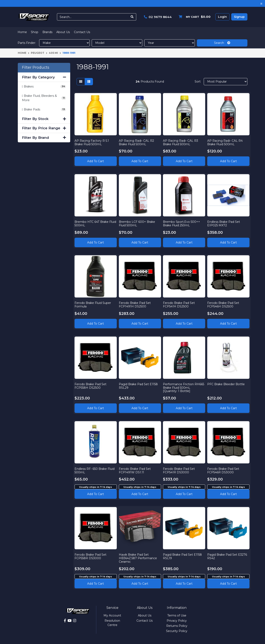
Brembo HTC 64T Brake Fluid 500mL (93, 222)
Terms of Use (177, 615)
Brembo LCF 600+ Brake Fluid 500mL (138, 222)
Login (222, 17)
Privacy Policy (177, 621)
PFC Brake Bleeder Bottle (227, 383)
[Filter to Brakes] (44, 87)
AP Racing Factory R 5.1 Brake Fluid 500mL (93, 141)
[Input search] (93, 17)
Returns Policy (177, 626)
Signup (239, 17)
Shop (35, 32)
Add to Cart (96, 160)
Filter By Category (44, 77)
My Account (112, 615)
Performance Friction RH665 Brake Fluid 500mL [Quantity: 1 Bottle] (183, 386)
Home (22, 32)
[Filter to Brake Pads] (44, 110)
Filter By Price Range (44, 128)
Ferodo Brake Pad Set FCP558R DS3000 (92, 555)
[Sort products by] (226, 82)
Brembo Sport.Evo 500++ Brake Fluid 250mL (183, 222)
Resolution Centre (112, 623)
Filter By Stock (44, 119)
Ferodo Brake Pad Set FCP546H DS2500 (224, 303)
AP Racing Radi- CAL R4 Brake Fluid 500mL (226, 141)
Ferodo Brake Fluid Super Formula (94, 303)
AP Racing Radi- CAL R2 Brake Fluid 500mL (138, 141)
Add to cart (96, 493)
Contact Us (82, 32)
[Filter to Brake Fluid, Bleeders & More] (44, 98)
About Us (63, 32)
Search (222, 43)
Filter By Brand (44, 138)
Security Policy (177, 631)
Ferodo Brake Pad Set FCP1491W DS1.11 (136, 469)
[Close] (261, 3)
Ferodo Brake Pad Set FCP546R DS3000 (224, 469)
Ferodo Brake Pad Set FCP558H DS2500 (92, 385)
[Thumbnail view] (81, 82)
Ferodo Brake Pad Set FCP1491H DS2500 (136, 303)
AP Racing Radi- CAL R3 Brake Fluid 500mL (182, 141)
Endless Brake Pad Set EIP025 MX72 (225, 222)
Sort (198, 82)
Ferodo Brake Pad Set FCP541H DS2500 (180, 303)
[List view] (89, 82)
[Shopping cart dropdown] (194, 17)
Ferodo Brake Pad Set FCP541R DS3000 (180, 469)
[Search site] (132, 17)
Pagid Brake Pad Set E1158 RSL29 (140, 385)
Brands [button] (47, 32)
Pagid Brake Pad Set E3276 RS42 (223, 555)
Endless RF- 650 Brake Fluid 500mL (92, 469)
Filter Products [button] (36, 68)
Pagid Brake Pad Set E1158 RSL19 (184, 555)
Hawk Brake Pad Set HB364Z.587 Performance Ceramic (139, 557)
